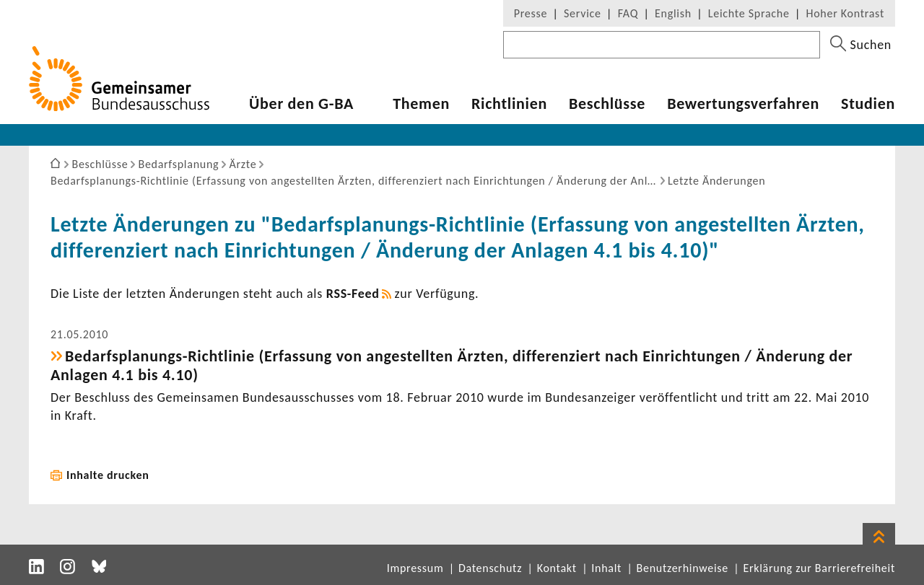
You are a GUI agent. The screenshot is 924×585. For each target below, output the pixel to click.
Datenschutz (490, 568)
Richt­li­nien (509, 104)
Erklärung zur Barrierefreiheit (819, 568)
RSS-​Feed (353, 294)
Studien (868, 104)
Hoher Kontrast (845, 13)
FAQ (628, 13)
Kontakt (557, 568)
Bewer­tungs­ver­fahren (743, 104)
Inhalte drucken (108, 475)
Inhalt (606, 568)
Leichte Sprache (749, 13)
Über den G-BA (301, 104)
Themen (421, 104)
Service (583, 13)
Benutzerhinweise (683, 568)
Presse (531, 13)
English (673, 13)
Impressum (415, 568)
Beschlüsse (607, 104)
